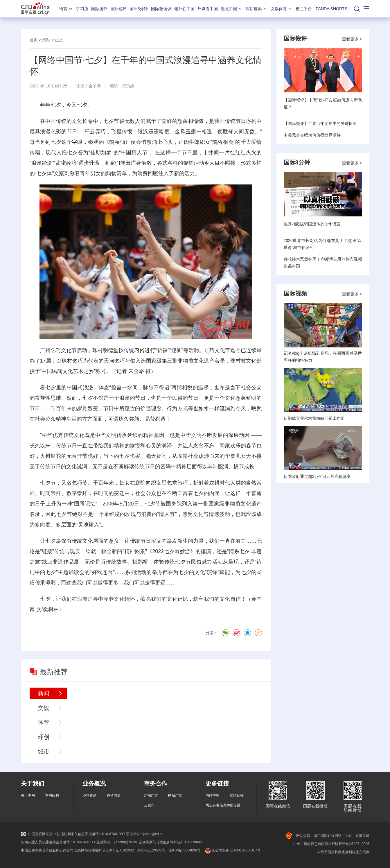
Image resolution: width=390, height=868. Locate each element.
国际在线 (35, 9)
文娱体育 (282, 9)
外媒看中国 (208, 9)
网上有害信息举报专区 (223, 805)
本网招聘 (52, 795)
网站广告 (175, 795)
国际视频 (295, 293)
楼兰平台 (304, 9)
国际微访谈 (161, 9)
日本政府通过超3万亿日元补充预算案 (317, 476)
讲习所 (82, 9)
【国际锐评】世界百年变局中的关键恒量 (320, 123)
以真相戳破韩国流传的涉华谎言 (312, 224)
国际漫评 (99, 9)
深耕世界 (257, 9)
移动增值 (114, 795)
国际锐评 (118, 9)
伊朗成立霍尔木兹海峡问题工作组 (314, 418)
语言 (66, 9)
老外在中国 (184, 9)
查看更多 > (352, 39)
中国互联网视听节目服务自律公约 (47, 850)
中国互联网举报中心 (40, 834)
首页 (34, 40)
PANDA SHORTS (331, 9)
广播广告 (151, 795)
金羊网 (95, 86)
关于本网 (28, 795)
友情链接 (237, 795)
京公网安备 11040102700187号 (232, 850)
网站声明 (213, 795)
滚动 (46, 40)
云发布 (149, 805)
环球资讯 (89, 795)
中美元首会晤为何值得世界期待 (312, 135)
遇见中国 (232, 9)
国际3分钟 (139, 9)
